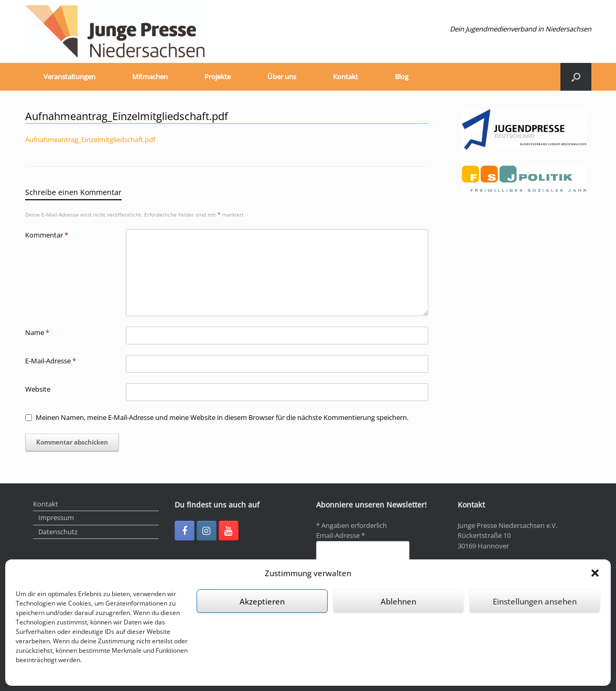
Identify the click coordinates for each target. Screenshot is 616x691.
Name (37, 332)
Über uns (282, 77)
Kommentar (47, 235)
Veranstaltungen (69, 77)
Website (38, 389)
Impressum (56, 517)
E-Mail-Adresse (51, 361)
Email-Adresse (341, 535)
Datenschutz (58, 532)
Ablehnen (398, 601)
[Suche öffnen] (576, 77)
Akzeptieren (262, 601)
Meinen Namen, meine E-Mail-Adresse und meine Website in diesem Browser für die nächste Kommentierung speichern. (222, 417)
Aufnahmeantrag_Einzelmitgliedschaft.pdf (90, 139)
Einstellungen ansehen (535, 601)
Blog (402, 77)
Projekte (218, 77)
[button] (595, 573)
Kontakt (345, 77)
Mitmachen (150, 77)
